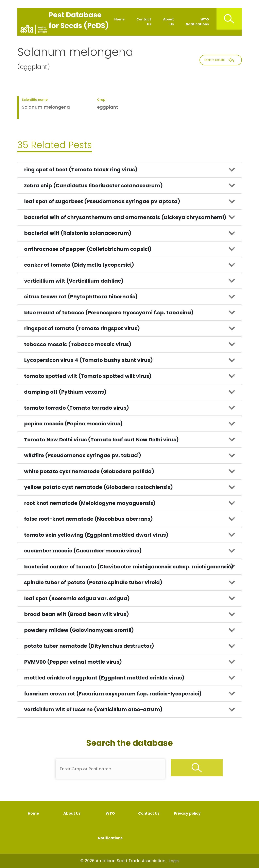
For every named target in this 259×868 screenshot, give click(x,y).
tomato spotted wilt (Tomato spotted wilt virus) (88, 376)
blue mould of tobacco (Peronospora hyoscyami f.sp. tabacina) (109, 313)
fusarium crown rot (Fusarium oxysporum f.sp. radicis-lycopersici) (113, 694)
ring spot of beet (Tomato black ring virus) (81, 170)
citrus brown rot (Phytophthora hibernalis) (81, 297)
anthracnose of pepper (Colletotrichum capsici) (88, 249)
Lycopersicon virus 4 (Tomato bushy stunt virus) (88, 360)
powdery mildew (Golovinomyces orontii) (79, 630)
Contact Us (144, 22)
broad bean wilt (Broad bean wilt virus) (76, 614)
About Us (168, 22)
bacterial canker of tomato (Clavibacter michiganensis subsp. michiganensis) (129, 567)
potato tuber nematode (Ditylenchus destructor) (89, 646)
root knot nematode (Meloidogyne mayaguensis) (90, 503)
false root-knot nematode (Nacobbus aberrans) (88, 519)
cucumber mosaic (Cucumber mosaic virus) (83, 551)
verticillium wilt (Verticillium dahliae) (74, 281)
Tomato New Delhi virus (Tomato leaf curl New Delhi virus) (101, 440)
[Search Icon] (229, 19)
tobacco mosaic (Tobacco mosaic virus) (78, 344)
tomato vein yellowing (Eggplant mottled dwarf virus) (96, 535)
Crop (101, 100)
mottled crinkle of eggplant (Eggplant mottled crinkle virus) (104, 678)
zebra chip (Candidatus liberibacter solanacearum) (93, 186)
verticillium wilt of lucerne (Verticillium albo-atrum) (93, 710)
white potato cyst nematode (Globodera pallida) (89, 471)
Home (119, 19)
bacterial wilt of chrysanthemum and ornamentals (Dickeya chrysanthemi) (125, 217)
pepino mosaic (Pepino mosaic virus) (73, 424)
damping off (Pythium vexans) (65, 392)
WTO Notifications (197, 22)
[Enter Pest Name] (110, 769)
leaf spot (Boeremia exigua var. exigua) (77, 598)
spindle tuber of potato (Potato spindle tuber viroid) (93, 582)
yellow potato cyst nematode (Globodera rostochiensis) (98, 487)
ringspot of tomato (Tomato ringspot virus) (82, 328)
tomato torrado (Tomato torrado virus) (76, 408)
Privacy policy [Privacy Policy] (187, 813)
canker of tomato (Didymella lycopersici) (79, 265)
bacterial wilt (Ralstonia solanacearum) (78, 233)
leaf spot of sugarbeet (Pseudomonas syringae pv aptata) (102, 201)
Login (174, 861)
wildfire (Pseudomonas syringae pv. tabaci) (83, 455)
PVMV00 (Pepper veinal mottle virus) (73, 662)
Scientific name (35, 100)
